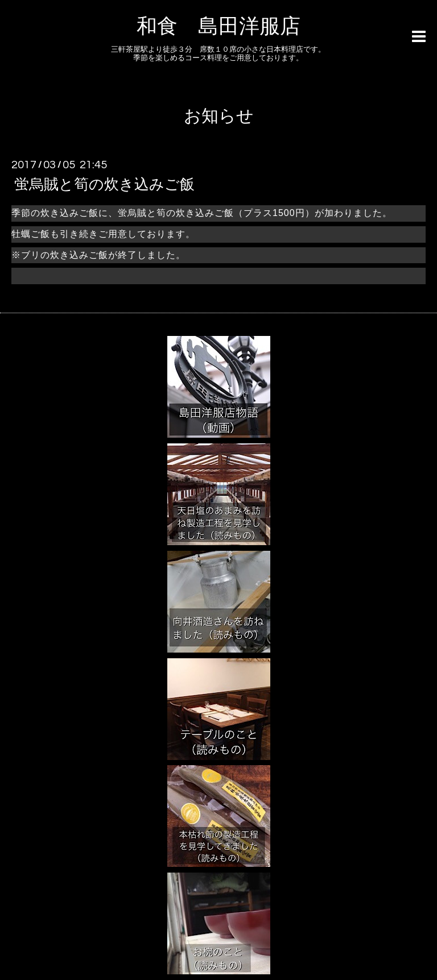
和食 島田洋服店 (218, 27)
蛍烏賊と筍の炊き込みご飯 (104, 185)
